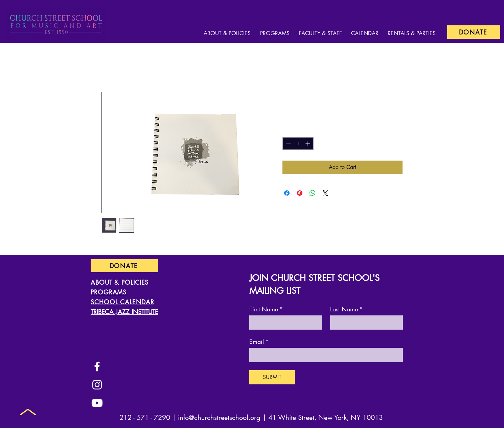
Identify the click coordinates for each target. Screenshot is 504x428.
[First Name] (284, 322)
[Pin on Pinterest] (300, 193)
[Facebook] (97, 366)
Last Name (347, 309)
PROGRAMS (109, 292)
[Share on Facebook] (287, 193)
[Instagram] (97, 385)
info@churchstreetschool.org (219, 418)
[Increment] (308, 144)
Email (259, 341)
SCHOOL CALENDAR (122, 302)
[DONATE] (474, 32)
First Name (266, 309)
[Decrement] (288, 144)
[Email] (324, 355)
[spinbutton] (298, 144)
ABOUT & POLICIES (120, 282)
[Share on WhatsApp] (313, 193)
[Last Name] (364, 322)
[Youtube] (97, 403)
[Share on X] (325, 193)
